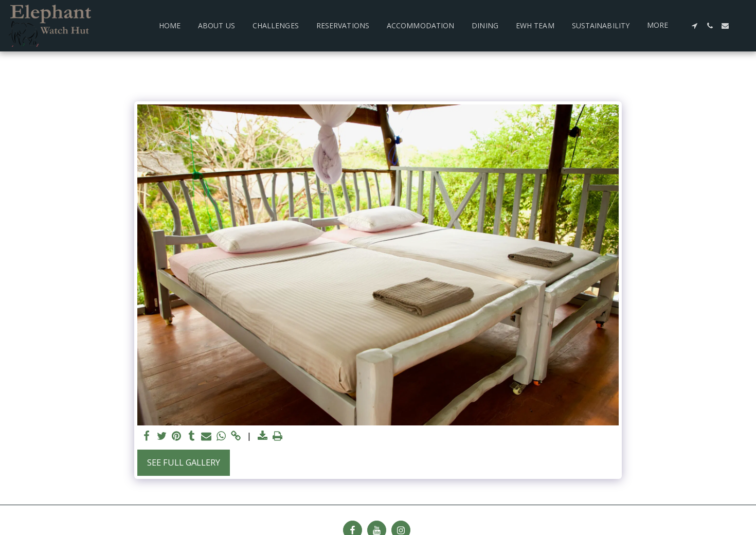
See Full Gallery (184, 462)
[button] (694, 26)
